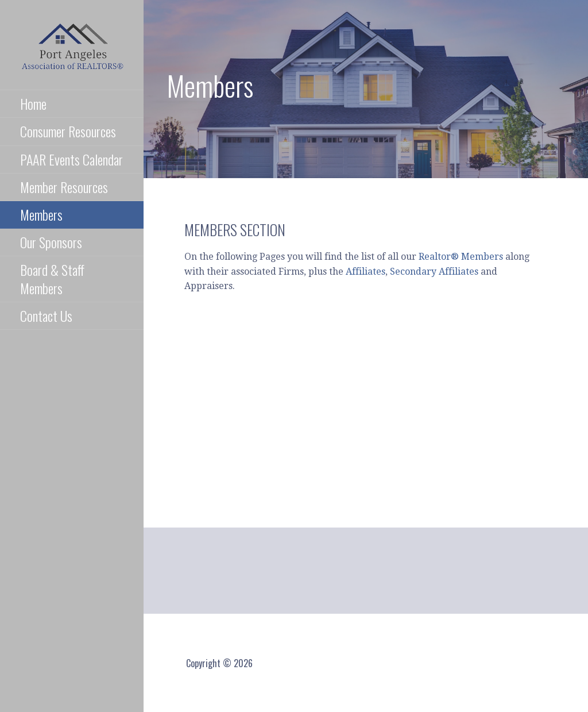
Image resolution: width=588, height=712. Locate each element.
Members (41, 214)
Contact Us (46, 315)
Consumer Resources (68, 131)
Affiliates (365, 272)
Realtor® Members (461, 257)
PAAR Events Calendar (71, 159)
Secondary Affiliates (434, 272)
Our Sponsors (51, 242)
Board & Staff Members (52, 278)
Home (33, 103)
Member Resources (64, 187)
